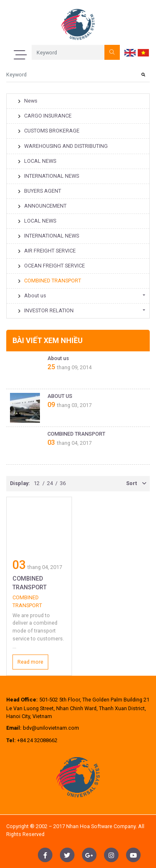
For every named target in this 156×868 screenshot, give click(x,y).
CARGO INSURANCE (45, 116)
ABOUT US (60, 396)
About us (32, 295)
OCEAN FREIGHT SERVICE (51, 266)
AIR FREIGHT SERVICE (47, 251)
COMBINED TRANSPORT (50, 281)
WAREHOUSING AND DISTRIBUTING (63, 146)
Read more (30, 662)
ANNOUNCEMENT (42, 206)
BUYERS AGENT (40, 191)
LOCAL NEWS (37, 161)
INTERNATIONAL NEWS (48, 176)
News (28, 101)
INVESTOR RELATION (46, 310)
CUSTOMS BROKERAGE (49, 131)
